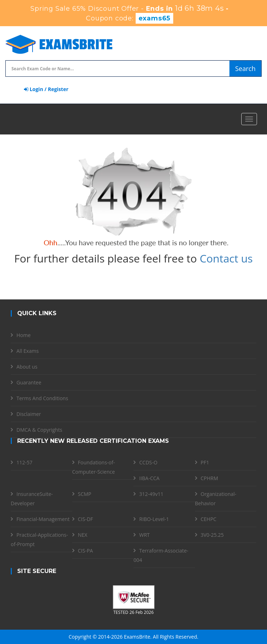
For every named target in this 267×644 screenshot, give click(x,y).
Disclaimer (29, 414)
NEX (83, 535)
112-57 (25, 462)
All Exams (28, 351)
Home (24, 335)
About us (27, 367)
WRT (144, 535)
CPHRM (210, 478)
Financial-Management (43, 519)
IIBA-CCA (149, 478)
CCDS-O (148, 462)
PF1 (205, 462)
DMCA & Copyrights (39, 430)
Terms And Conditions (42, 398)
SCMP (85, 494)
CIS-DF (86, 519)
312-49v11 (151, 494)
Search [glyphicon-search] (245, 68)
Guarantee (29, 382)
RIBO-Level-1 (154, 519)
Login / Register (46, 89)
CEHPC (209, 519)
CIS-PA (86, 551)
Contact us (226, 258)
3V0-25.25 (212, 535)
